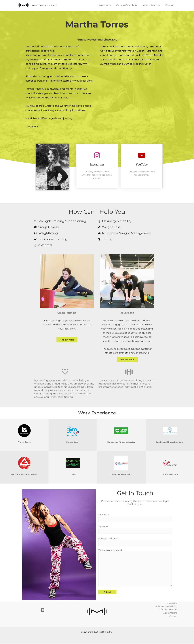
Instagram (97, 164)
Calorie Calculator (128, 5)
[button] (111, 5)
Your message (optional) (135, 571)
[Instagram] (97, 155)
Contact (170, 5)
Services (106, 5)
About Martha (152, 5)
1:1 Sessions (172, 603)
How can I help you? (135, 543)
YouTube (142, 164)
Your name (135, 518)
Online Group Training (166, 607)
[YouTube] (142, 155)
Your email (135, 530)
